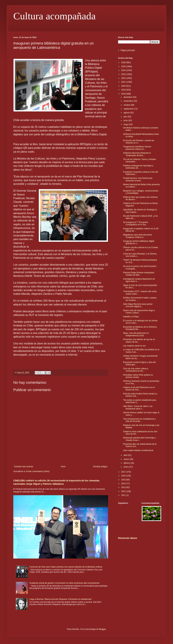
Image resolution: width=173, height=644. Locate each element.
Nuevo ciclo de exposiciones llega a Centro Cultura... (139, 312)
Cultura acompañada (54, 16)
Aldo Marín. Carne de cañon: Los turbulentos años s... (138, 407)
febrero (127, 463)
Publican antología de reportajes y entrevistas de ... (138, 167)
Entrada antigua (100, 467)
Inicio (63, 467)
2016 (124, 476)
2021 (124, 82)
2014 (124, 484)
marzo (127, 459)
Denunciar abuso (128, 538)
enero (126, 467)
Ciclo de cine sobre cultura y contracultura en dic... (136, 370)
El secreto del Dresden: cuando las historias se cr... (139, 142)
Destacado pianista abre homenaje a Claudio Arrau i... (139, 439)
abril (126, 455)
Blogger (102, 629)
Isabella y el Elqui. (131, 317)
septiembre (129, 109)
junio (126, 120)
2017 (124, 472)
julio (126, 117)
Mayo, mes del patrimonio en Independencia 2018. (136, 334)
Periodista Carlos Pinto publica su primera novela (138, 376)
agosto (127, 113)
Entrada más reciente (24, 467)
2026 (124, 62)
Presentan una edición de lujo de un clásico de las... (139, 341)
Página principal (128, 50)
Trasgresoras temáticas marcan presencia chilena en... (137, 148)
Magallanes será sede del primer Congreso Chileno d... (138, 236)
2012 (124, 491)
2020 (124, 86)
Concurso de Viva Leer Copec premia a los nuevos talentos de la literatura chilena (66, 567)
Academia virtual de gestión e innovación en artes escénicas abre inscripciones (65, 583)
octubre (127, 105)
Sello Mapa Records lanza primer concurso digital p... (138, 305)
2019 (124, 90)
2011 (124, 495)
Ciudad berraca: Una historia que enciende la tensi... (138, 179)
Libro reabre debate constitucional (138, 450)
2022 (124, 78)
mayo (126, 124)
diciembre (128, 97)
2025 (124, 66)
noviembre (129, 101)
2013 (124, 487)
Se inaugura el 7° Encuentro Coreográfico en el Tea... (136, 223)
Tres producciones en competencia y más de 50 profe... (139, 420)
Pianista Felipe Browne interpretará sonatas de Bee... (139, 274)
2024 (124, 70)
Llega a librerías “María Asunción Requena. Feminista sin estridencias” (61, 599)
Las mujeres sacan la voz (134, 346)
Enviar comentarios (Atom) (38, 471)
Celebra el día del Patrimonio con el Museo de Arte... (139, 389)
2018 (124, 94)
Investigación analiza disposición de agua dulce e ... (139, 280)
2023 (124, 74)
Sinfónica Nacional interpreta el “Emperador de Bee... (137, 154)
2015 (124, 480)
